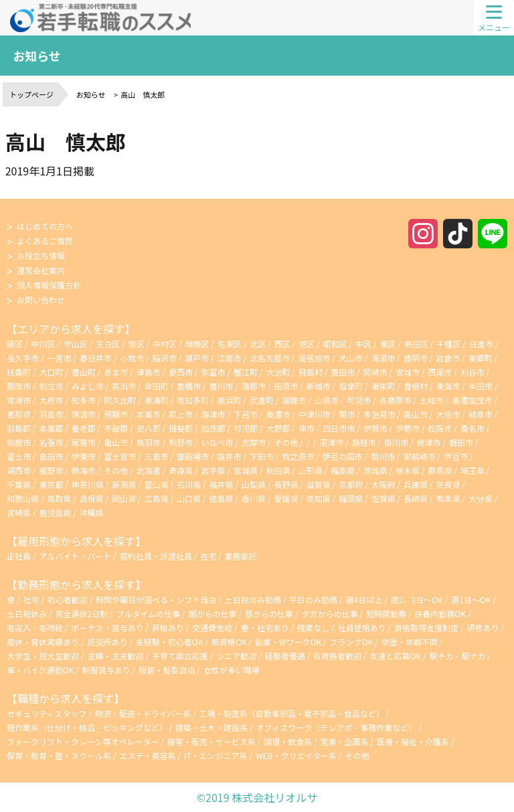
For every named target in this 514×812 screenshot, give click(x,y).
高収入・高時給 (36, 628)
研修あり (484, 628)
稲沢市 (165, 358)
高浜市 (124, 386)
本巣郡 (51, 428)
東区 (388, 344)
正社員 (19, 556)
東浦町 (157, 400)
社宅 (31, 599)
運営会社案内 (41, 270)
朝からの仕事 (214, 614)
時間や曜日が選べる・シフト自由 (157, 599)
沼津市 (331, 442)
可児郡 (246, 428)
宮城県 (246, 470)
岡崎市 (375, 372)
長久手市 (23, 358)
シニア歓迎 (237, 656)
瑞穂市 (294, 400)
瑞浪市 (84, 414)
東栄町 (383, 386)
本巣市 (149, 414)
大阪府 (383, 484)
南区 (137, 344)
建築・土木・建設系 (211, 727)
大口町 (51, 372)
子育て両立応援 (181, 656)
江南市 (230, 358)
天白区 (108, 344)
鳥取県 (59, 498)
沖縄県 (92, 512)
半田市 (481, 386)
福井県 (222, 484)
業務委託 (241, 556)
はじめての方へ (45, 226)
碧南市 (19, 386)
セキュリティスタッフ (47, 713)
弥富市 (213, 372)
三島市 (157, 456)
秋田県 (278, 470)
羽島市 (51, 414)
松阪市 (440, 428)
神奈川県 (88, 484)
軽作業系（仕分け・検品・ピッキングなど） (87, 727)
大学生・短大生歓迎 (44, 656)
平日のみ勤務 (314, 599)
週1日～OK (472, 599)
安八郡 (149, 428)
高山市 (416, 414)
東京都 (51, 484)
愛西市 (181, 372)
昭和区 (335, 344)
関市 (347, 414)
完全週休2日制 (82, 614)
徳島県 (222, 498)
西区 (282, 344)
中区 (363, 344)
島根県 (92, 498)
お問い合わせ (41, 300)
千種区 (448, 344)
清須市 (383, 358)
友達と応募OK (397, 656)
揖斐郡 (181, 428)
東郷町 (480, 358)
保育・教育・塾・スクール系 (59, 755)
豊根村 (416, 386)
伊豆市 (456, 456)
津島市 (149, 372)
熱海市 (84, 470)
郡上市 (181, 414)
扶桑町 (19, 372)
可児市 (359, 400)
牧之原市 (298, 456)
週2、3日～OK (418, 599)
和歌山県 (23, 498)
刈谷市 (473, 372)
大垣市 (448, 414)
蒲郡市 (254, 386)
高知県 (319, 498)
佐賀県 (383, 498)
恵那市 (19, 414)
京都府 (351, 484)
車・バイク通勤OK (41, 670)
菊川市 (383, 456)
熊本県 (448, 498)
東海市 (448, 386)
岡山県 (124, 498)
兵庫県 (416, 484)
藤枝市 (364, 442)
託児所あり (108, 642)
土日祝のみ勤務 (254, 599)
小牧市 (132, 358)
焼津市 (429, 442)
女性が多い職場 (232, 670)
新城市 (319, 386)
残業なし (314, 628)
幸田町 (157, 386)
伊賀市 (375, 428)
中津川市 (315, 414)
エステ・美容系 (147, 755)
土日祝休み (28, 614)
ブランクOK (352, 642)
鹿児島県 (55, 512)
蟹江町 (246, 372)
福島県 (343, 470)
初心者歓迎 (68, 599)
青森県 (181, 470)
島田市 (51, 456)
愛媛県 (286, 498)
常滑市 (19, 400)
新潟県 (124, 484)
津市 (307, 428)
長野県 (286, 484)
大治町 (278, 372)
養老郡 (84, 428)
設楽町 (351, 386)
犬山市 (351, 358)
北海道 (149, 470)
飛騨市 (116, 414)
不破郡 (116, 428)
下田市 (262, 456)
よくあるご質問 (45, 241)
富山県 (157, 484)
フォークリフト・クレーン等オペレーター (83, 741)
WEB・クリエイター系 (296, 755)
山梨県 (254, 484)
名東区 (230, 344)
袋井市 (230, 456)
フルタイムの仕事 (149, 614)
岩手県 (213, 470)
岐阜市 (481, 414)
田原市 (286, 386)
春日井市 (96, 358)
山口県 (189, 498)
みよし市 (88, 386)
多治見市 (379, 414)
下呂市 (246, 414)
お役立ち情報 (41, 255)
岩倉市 (448, 358)
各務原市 (396, 400)
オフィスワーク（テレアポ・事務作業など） (336, 727)
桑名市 (473, 428)
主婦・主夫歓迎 (116, 656)
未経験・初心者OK (170, 642)
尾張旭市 (314, 358)
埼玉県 (473, 470)
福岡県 (351, 498)
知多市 (84, 400)
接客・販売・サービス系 (211, 741)
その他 (286, 442)
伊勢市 (408, 428)
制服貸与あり (107, 670)
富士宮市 (120, 456)
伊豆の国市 (343, 456)
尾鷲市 (84, 442)
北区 (258, 344)
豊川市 (222, 386)
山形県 (311, 470)
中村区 (165, 344)
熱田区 (416, 344)
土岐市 (432, 400)
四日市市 (339, 428)
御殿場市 (193, 456)
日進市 (481, 344)
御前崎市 (420, 456)
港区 (307, 344)
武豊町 (262, 400)
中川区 (43, 344)
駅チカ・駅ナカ (459, 656)
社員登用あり (363, 628)
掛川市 (396, 442)
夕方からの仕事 (331, 614)
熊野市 (181, 442)
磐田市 (461, 442)
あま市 (116, 372)
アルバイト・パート (75, 556)
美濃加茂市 (472, 400)
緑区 (15, 344)
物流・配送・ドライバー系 (143, 713)
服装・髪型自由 (168, 670)
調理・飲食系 (288, 741)
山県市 (327, 400)
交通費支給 (213, 628)
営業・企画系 (345, 741)
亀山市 (116, 442)
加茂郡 (213, 428)
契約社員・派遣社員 (156, 556)
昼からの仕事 (270, 614)
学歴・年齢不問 (411, 642)
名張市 (51, 442)
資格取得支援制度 (427, 628)
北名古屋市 (270, 358)
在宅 (208, 556)
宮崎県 (19, 512)
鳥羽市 (149, 442)
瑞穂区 (197, 344)
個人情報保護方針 (49, 285)
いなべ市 (218, 442)
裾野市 (51, 470)
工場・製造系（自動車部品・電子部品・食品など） (292, 713)
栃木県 (408, 470)
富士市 (19, 456)
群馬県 (440, 470)
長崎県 (416, 498)
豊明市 (416, 358)
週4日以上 (365, 599)
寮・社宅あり (266, 628)
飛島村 (311, 372)
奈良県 (448, 484)
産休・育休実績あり (44, 642)
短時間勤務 (387, 614)
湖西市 (19, 470)
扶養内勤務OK (441, 614)
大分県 (481, 498)
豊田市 (343, 372)
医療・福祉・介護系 (413, 741)
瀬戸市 (197, 358)
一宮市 (59, 358)
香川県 (254, 498)
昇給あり (169, 628)
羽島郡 (19, 428)
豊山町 (84, 372)
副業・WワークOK (289, 642)
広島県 (157, 498)
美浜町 (230, 400)
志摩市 (254, 442)
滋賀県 (319, 484)
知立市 (51, 386)
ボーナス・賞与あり (108, 628)
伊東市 (84, 456)
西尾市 (440, 372)
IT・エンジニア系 (216, 755)
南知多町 (193, 400)
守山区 (76, 344)
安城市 (408, 372)
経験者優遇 (286, 656)
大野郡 (278, 428)
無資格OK (230, 642)
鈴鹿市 (19, 442)
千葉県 (19, 484)
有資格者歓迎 (338, 656)
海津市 (213, 414)
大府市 (51, 400)
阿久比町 (120, 400)
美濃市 (278, 414)
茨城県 (375, 470)
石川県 (189, 484)
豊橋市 (189, 386)
